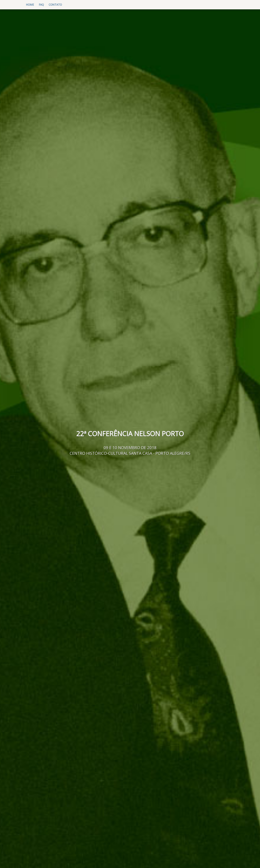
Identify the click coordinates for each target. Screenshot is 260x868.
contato (55, 5)
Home (31, 5)
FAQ (41, 5)
